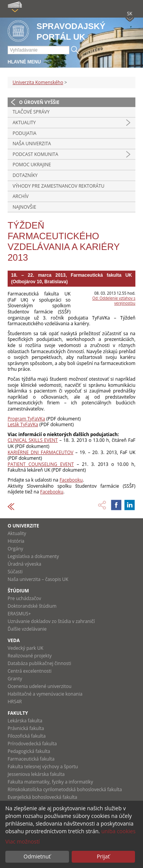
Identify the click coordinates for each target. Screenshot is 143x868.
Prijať (103, 856)
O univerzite (23, 526)
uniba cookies (119, 831)
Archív (21, 196)
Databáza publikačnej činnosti (39, 663)
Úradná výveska (24, 564)
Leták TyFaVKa (23, 424)
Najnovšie (24, 207)
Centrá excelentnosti (30, 671)
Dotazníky (25, 175)
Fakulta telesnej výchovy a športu (43, 767)
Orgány (15, 549)
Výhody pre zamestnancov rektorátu (59, 186)
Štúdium (18, 591)
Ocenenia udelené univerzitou (39, 686)
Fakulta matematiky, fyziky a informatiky (50, 782)
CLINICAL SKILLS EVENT (33, 440)
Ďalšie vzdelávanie (27, 629)
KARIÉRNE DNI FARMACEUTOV (40, 452)
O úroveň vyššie (39, 102)
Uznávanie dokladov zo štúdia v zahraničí (51, 621)
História (16, 541)
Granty (15, 679)
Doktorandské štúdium (32, 606)
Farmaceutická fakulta (31, 759)
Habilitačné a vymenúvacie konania (45, 694)
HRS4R (15, 702)
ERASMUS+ (19, 614)
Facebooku (71, 480)
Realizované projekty (30, 656)
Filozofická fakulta (27, 736)
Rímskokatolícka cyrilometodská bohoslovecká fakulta (65, 789)
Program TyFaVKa (26, 419)
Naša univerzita (32, 144)
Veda (14, 640)
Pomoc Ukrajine (32, 165)
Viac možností (22, 841)
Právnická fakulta (26, 728)
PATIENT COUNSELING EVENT (41, 464)
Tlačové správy (31, 112)
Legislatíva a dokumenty (33, 556)
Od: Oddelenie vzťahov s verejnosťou (114, 301)
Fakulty (18, 713)
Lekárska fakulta (25, 721)
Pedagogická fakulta (29, 751)
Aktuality (24, 122)
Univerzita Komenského (38, 82)
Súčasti (15, 572)
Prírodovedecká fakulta (32, 744)
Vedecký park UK (26, 648)
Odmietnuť (37, 856)
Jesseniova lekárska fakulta (36, 774)
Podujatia (24, 133)
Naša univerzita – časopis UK (38, 579)
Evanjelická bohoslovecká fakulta (42, 797)
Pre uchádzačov (24, 598)
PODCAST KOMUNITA (35, 154)
